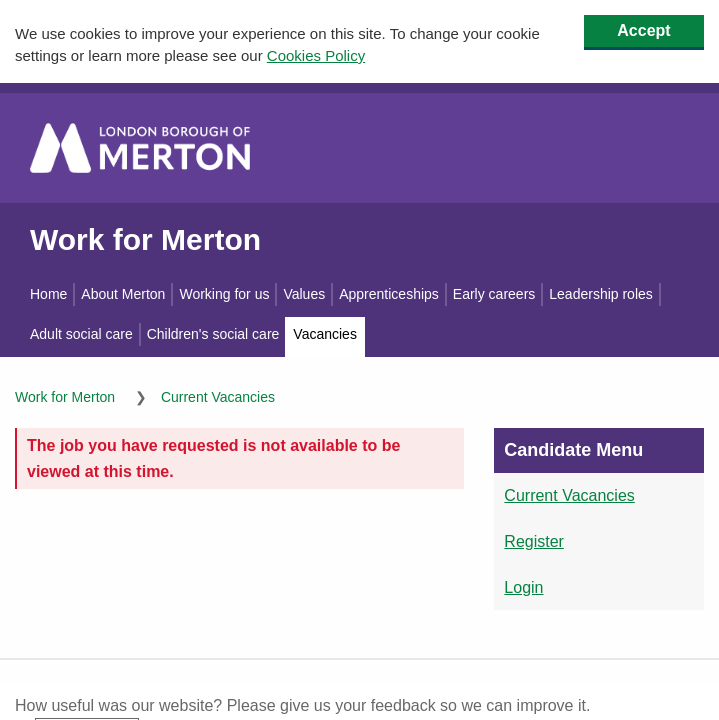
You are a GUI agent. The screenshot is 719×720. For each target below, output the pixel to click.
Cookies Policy (316, 55)
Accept (643, 30)
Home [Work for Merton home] (48, 294)
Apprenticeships (389, 294)
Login (523, 586)
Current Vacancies (218, 397)
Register (534, 541)
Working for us (224, 294)
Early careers (494, 294)
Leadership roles (601, 294)
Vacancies (325, 334)
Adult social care (81, 334)
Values (304, 294)
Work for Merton (145, 238)
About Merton (123, 294)
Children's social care (213, 334)
